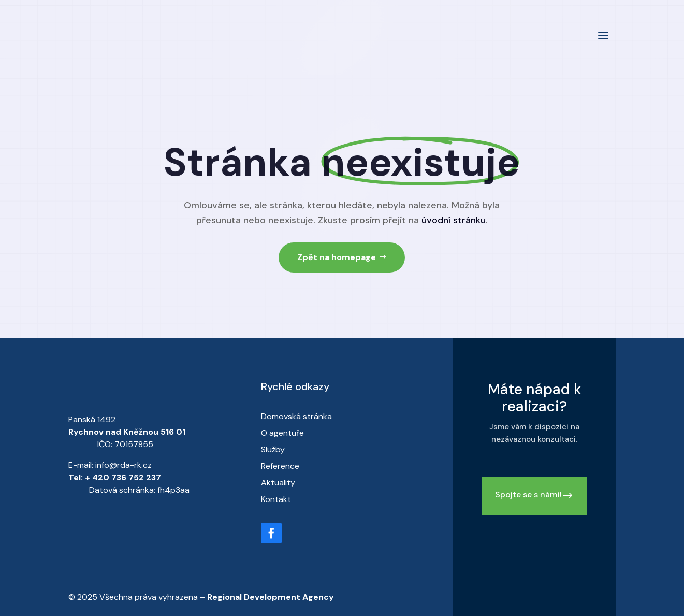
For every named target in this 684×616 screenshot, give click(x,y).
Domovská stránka (296, 416)
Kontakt (276, 499)
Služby (273, 449)
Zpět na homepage (337, 257)
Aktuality (278, 483)
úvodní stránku (454, 220)
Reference (280, 466)
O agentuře (282, 433)
